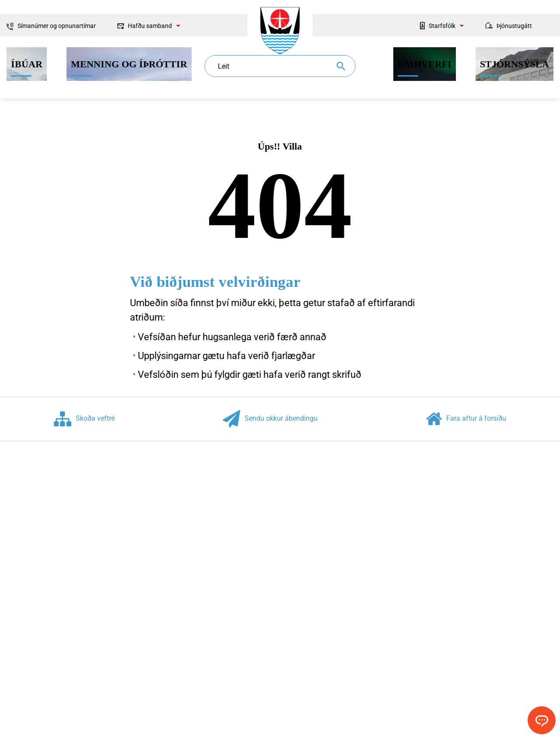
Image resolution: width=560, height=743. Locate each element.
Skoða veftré (84, 419)
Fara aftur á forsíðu (466, 419)
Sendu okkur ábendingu (270, 419)
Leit (224, 66)
